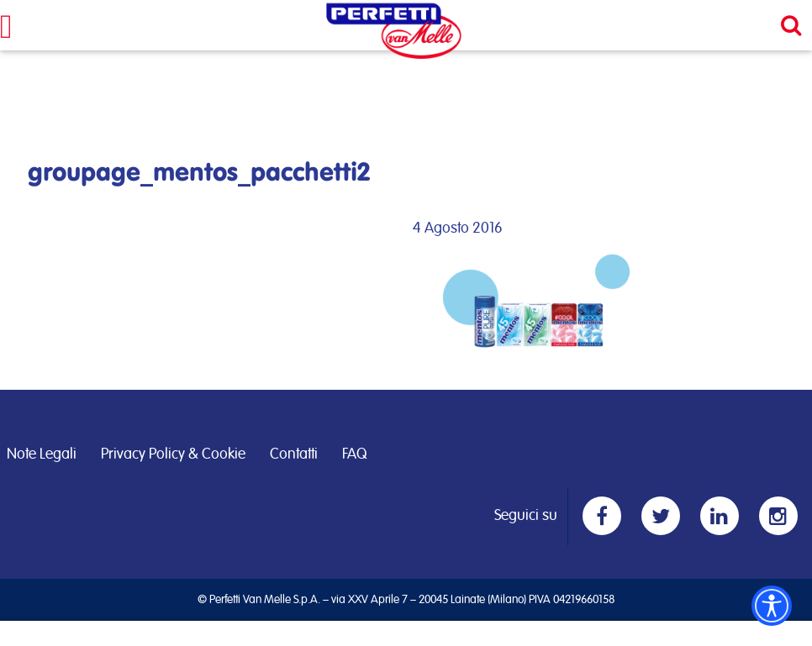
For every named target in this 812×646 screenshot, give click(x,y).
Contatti (294, 454)
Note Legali (42, 454)
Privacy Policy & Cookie (173, 454)
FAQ (354, 454)
